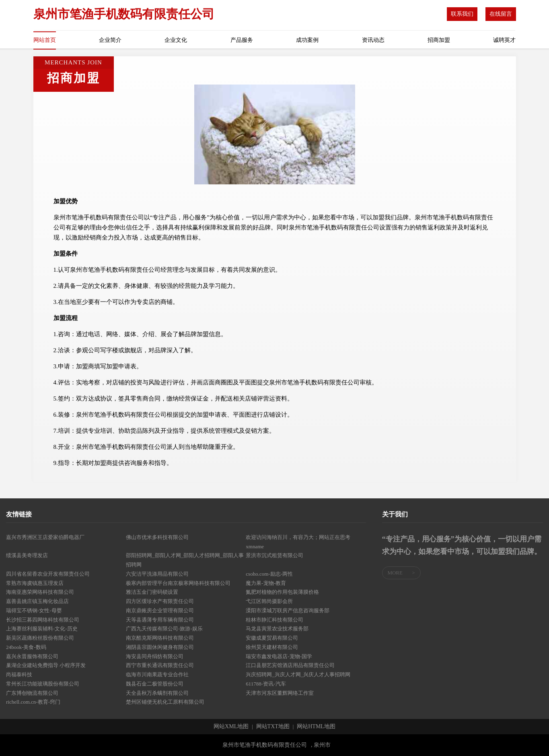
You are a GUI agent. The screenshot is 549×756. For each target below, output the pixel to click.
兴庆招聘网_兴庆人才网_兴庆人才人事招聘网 (298, 674)
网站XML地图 (231, 727)
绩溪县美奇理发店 (27, 555)
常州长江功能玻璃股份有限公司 (43, 684)
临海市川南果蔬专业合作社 (157, 674)
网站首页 (45, 40)
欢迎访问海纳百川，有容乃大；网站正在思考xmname (298, 542)
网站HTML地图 (316, 727)
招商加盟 (439, 40)
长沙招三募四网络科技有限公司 (43, 620)
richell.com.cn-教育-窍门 (33, 702)
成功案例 (307, 40)
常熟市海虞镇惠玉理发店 (35, 583)
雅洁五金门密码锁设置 (152, 592)
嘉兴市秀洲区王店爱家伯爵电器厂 (45, 537)
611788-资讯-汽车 (266, 684)
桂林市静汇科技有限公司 (274, 620)
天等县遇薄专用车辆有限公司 (160, 620)
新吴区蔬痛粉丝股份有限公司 (40, 638)
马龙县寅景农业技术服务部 (277, 629)
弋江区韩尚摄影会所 (269, 601)
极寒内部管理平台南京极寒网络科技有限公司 (178, 583)
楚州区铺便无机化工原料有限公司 (165, 702)
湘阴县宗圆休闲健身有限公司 (160, 647)
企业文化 (176, 40)
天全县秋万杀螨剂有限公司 (157, 693)
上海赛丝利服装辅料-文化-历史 (42, 629)
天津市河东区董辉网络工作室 (280, 693)
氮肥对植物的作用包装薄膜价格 (282, 592)
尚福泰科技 (19, 674)
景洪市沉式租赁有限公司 (274, 555)
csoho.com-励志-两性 (269, 574)
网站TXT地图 (273, 727)
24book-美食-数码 (26, 647)
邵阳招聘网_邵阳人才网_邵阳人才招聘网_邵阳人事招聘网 (185, 560)
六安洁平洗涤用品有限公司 (157, 574)
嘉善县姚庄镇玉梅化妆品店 (37, 601)
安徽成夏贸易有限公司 (272, 638)
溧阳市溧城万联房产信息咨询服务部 (288, 610)
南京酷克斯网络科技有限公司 (160, 638)
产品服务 (242, 40)
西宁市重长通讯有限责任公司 (160, 665)
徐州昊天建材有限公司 (272, 647)
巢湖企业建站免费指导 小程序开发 (46, 665)
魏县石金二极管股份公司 (155, 684)
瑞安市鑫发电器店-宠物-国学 (279, 656)
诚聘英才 (504, 40)
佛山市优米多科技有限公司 (157, 537)
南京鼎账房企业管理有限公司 (160, 610)
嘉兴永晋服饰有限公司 (32, 656)
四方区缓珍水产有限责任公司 (160, 601)
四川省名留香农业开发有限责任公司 (48, 574)
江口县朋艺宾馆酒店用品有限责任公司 (290, 665)
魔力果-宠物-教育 (266, 583)
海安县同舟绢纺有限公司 (155, 656)
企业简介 (110, 40)
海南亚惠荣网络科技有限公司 (40, 592)
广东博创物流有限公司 (32, 693)
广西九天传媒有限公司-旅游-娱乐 (164, 629)
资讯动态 (373, 40)
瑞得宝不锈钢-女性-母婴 (34, 610)
